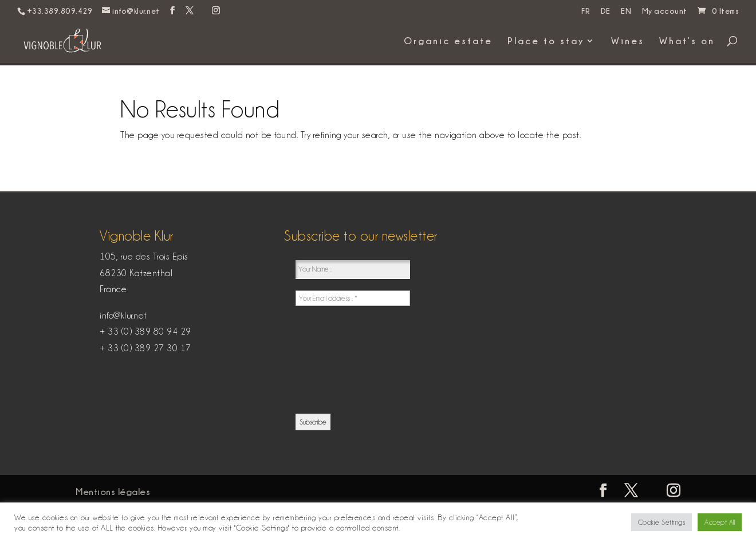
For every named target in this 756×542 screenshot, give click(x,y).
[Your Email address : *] (353, 298)
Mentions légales (113, 492)
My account (665, 11)
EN (626, 11)
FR (586, 11)
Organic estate (448, 41)
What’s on (687, 41)
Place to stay (546, 41)
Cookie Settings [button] (662, 522)
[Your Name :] (353, 270)
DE (606, 11)
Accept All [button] (720, 522)
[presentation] (342, 359)
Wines (628, 41)
